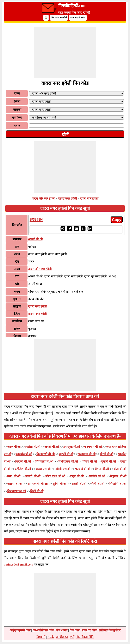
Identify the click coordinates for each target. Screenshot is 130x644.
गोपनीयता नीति (85, 637)
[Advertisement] (65, 53)
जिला (17, 102)
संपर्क (51, 637)
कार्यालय (17, 118)
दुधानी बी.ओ (109, 462)
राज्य (17, 94)
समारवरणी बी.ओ (38, 484)
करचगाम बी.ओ (93, 447)
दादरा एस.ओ (43, 469)
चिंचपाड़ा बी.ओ (44, 462)
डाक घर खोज (89, 630)
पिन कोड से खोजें (59, 18)
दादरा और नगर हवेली (43, 199)
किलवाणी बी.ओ (46, 454)
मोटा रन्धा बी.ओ (55, 476)
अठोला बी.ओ (32, 447)
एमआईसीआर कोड (43, 630)
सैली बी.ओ (98, 484)
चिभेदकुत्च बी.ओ (68, 462)
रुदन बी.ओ (77, 476)
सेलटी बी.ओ (79, 484)
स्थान (17, 126)
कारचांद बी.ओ (24, 454)
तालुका (17, 110)
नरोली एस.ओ (63, 469)
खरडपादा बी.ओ (86, 454)
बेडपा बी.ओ (102, 469)
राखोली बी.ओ (97, 476)
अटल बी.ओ (14, 447)
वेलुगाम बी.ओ (118, 476)
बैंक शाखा (62, 630)
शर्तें (72, 637)
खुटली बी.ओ (66, 454)
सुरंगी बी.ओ (59, 484)
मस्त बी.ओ (14, 476)
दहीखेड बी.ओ (23, 469)
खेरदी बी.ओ (107, 454)
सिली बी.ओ (37, 491)
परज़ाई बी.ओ (83, 469)
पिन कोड (75, 630)
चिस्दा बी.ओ (90, 462)
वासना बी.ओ (15, 484)
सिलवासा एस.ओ (17, 491)
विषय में (41, 637)
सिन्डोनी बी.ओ (118, 484)
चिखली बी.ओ (23, 462)
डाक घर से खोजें (78, 18)
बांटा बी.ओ (120, 469)
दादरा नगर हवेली (68, 199)
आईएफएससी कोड (20, 630)
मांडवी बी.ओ (33, 476)
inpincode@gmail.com (18, 565)
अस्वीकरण (62, 637)
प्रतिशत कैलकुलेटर (110, 630)
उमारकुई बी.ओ (72, 447)
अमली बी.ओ (52, 447)
